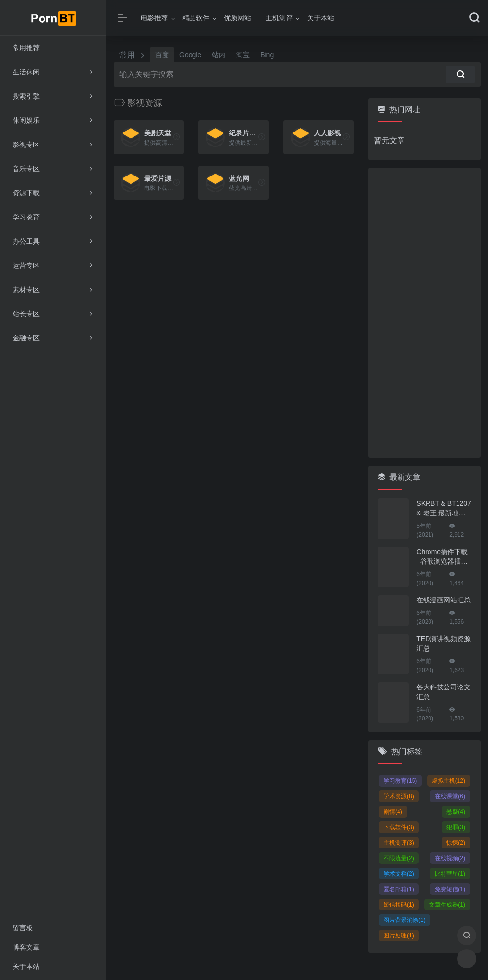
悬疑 (456, 812)
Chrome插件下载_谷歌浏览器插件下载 (442, 557)
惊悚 (456, 843)
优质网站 (237, 18)
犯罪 (456, 827)
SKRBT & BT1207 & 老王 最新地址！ (444, 509)
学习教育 (400, 781)
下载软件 (399, 827)
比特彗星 (450, 874)
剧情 (393, 812)
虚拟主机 (449, 781)
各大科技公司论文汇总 (444, 692)
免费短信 (450, 889)
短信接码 (399, 905)
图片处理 (399, 936)
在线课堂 (450, 796)
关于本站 (321, 18)
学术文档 (399, 874)
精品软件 (196, 18)
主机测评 (279, 18)
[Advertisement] (424, 313)
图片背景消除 (405, 920)
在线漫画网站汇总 (444, 600)
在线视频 (450, 858)
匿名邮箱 (399, 889)
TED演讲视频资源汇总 (444, 644)
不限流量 (399, 858)
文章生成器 (447, 905)
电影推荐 (154, 18)
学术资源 (399, 796)
